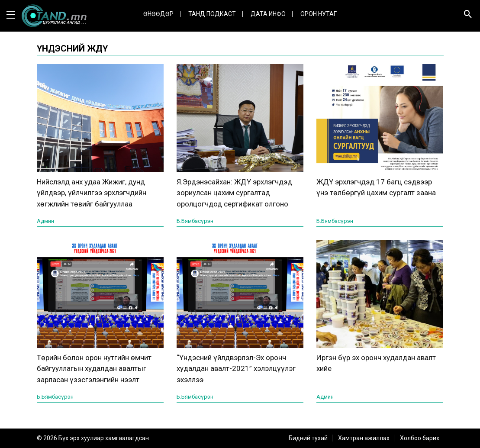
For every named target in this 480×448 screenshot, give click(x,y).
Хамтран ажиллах (364, 438)
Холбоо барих (420, 438)
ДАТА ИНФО (268, 14)
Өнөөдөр (158, 14)
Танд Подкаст (212, 14)
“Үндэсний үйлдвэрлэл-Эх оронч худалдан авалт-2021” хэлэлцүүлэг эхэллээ (236, 369)
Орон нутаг (319, 14)
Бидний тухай (308, 438)
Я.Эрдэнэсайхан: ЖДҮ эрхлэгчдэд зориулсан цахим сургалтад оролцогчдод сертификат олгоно (234, 193)
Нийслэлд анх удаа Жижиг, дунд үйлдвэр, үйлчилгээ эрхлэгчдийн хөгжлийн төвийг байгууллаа (92, 193)
